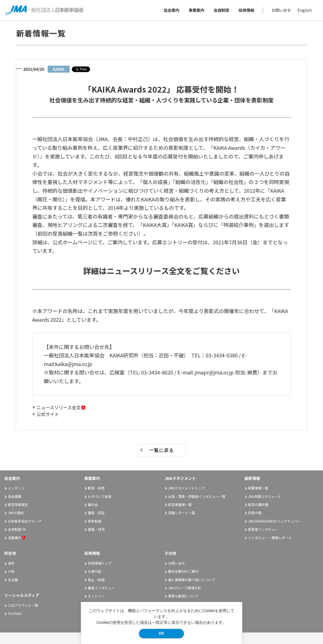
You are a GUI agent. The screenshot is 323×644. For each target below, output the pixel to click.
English (305, 10)
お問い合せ (281, 10)
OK (161, 633)
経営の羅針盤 (258, 504)
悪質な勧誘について (183, 596)
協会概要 (15, 496)
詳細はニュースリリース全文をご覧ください (161, 271)
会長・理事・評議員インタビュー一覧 (197, 496)
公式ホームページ (73, 242)
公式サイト (48, 414)
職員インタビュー (101, 588)
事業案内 (196, 10)
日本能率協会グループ (25, 521)
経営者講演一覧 (180, 504)
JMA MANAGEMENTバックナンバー (274, 521)
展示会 (93, 504)
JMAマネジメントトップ (186, 488)
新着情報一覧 (258, 488)
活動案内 (17, 538)
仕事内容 (95, 571)
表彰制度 (95, 521)
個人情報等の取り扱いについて (192, 580)
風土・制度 (96, 580)
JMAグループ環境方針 (185, 588)
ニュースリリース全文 (59, 407)
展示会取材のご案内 (183, 571)
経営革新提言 (18, 504)
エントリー (96, 596)
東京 (11, 563)
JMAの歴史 (16, 513)
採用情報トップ (100, 563)
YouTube (15, 613)
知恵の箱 (255, 513)
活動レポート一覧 (182, 513)
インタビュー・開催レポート (270, 538)
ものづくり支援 (100, 496)
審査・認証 (96, 513)
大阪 (11, 571)
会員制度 (221, 10)
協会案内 (171, 10)
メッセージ (16, 488)
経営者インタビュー (263, 529)
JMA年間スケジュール (264, 496)
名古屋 (13, 580)
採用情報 (246, 10)
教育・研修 (96, 488)
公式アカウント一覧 (23, 605)
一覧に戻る (162, 450)
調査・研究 (96, 529)
